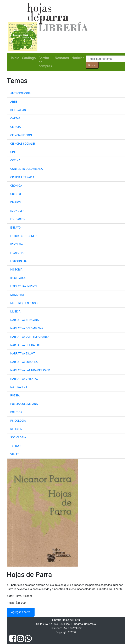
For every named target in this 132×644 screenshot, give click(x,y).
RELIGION (16, 429)
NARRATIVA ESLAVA (23, 354)
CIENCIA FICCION (21, 135)
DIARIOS (15, 202)
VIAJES (15, 454)
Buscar (92, 65)
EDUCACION (18, 219)
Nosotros (62, 58)
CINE (13, 152)
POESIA (15, 395)
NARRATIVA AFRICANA (24, 320)
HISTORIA (16, 270)
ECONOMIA (17, 211)
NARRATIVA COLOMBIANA (27, 328)
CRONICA (16, 186)
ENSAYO (15, 228)
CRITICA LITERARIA (22, 177)
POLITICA (16, 412)
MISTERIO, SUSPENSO (24, 303)
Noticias (78, 58)
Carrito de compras (45, 62)
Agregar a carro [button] (21, 612)
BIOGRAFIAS (18, 110)
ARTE (14, 102)
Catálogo (29, 58)
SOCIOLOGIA (18, 437)
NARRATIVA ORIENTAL (24, 379)
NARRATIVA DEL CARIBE (25, 345)
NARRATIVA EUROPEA (24, 362)
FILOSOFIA (17, 253)
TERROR (15, 446)
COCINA (15, 160)
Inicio (15, 58)
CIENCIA (16, 127)
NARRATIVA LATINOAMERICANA (30, 370)
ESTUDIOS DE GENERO (24, 236)
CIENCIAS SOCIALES (23, 144)
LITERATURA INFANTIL (24, 286)
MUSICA (15, 312)
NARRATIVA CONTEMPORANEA (30, 337)
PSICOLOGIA (18, 421)
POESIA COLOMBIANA (24, 404)
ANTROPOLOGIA (20, 93)
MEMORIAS (17, 295)
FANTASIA (17, 244)
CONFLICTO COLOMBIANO (27, 169)
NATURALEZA (19, 387)
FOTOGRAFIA (18, 261)
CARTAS (15, 118)
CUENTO (16, 194)
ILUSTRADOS (18, 278)
